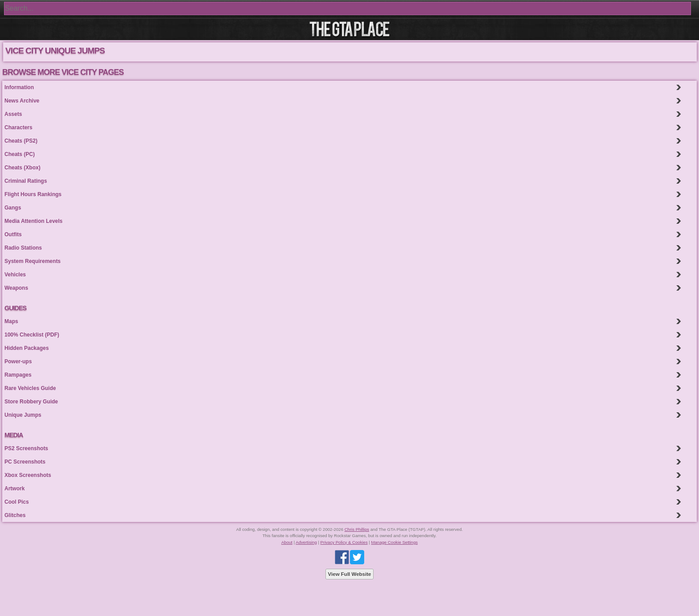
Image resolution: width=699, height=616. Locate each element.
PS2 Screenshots (26, 448)
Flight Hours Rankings (33, 194)
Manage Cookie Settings (395, 542)
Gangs (13, 208)
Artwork (14, 489)
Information (19, 87)
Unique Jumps (23, 415)
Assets (13, 114)
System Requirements (33, 261)
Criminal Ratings (26, 181)
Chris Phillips (357, 529)
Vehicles (15, 275)
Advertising (306, 542)
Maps (11, 321)
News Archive (22, 101)
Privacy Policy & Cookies (344, 542)
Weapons (16, 288)
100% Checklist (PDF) (32, 335)
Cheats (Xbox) (23, 168)
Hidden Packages (27, 348)
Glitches (15, 515)
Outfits (13, 234)
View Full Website (350, 574)
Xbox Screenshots (28, 475)
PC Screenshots (25, 462)
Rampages (18, 375)
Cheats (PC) (20, 154)
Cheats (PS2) (21, 141)
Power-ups (18, 361)
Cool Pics (17, 502)
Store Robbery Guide (31, 402)
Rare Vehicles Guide (30, 388)
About (287, 542)
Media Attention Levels (33, 221)
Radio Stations (23, 248)
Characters (19, 127)
